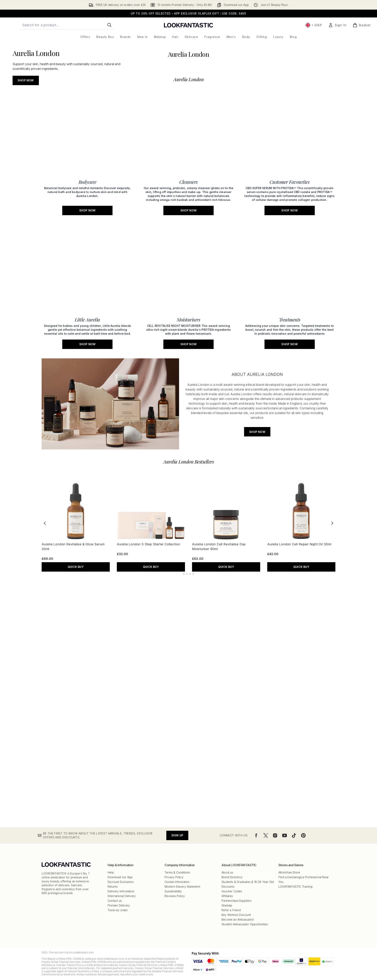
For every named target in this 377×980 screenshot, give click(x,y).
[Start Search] (109, 25)
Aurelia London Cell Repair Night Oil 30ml (299, 501)
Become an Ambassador (238, 919)
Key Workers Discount (236, 915)
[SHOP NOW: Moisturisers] (189, 289)
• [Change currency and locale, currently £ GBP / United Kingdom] (314, 25)
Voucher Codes (232, 891)
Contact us (115, 901)
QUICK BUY (76, 524)
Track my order (118, 910)
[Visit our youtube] (285, 835)
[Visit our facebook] (256, 835)
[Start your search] (67, 25)
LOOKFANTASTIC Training (295, 887)
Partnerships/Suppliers (237, 901)
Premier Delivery (119, 905)
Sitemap (227, 905)
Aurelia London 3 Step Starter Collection (149, 501)
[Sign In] (337, 25)
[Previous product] (45, 480)
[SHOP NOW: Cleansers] (189, 243)
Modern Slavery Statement (182, 887)
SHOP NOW (26, 149)
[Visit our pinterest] (303, 835)
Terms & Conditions (177, 872)
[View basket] (362, 25)
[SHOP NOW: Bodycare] (87, 243)
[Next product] (332, 480)
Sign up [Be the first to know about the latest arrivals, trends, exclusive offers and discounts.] (177, 835)
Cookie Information (177, 882)
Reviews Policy (175, 896)
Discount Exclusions (121, 882)
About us (227, 872)
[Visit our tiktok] (294, 835)
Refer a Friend (231, 910)
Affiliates (227, 896)
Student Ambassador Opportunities (245, 924)
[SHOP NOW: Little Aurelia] (87, 289)
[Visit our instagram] (275, 835)
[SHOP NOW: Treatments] (290, 289)
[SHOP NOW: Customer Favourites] (290, 243)
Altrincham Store (289, 872)
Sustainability (173, 891)
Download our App (120, 877)
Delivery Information (121, 891)
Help (111, 872)
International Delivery (122, 896)
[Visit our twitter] (266, 835)
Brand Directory (232, 877)
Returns (113, 887)
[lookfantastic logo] (188, 25)
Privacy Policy (174, 877)
